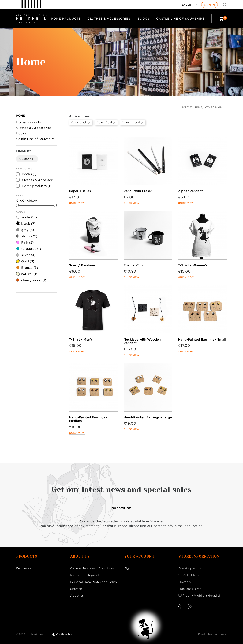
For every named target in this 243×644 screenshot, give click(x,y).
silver (28, 255)
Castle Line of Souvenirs (180, 19)
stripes (29, 236)
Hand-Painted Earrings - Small (202, 339)
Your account (139, 557)
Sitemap (76, 589)
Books (143, 19)
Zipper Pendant (190, 191)
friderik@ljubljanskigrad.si (201, 596)
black (28, 224)
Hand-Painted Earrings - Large (148, 417)
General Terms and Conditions (92, 568)
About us (77, 596)
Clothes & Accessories (109, 19)
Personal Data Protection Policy (94, 582)
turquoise (31, 249)
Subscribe (121, 508)
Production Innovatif (212, 634)
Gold (28, 261)
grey (28, 230)
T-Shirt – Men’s (81, 339)
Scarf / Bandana (82, 265)
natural (29, 274)
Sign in (209, 5)
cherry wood (34, 280)
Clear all (25, 159)
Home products (66, 19)
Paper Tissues (80, 191)
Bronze (30, 268)
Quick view (77, 203)
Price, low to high (210, 107)
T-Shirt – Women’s (193, 265)
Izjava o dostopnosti (85, 575)
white (29, 217)
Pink (27, 242)
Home (21, 116)
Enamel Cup (133, 265)
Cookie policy (64, 634)
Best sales (23, 568)
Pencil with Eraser (138, 191)
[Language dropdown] (189, 5)
